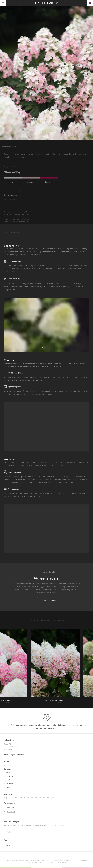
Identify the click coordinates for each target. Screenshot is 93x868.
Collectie (8, 770)
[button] (44, 136)
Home (6, 766)
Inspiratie (8, 781)
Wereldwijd (8, 784)
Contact (7, 788)
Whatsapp (14, 171)
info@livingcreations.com (14, 755)
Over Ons (8, 773)
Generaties (8, 777)
